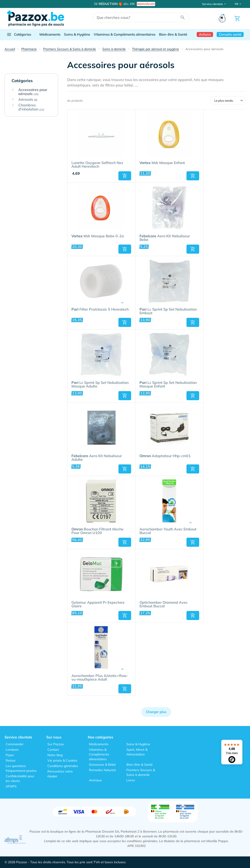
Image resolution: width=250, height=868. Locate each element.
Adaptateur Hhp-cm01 (165, 456)
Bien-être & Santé (173, 34)
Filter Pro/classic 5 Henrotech (100, 309)
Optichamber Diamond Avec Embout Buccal (164, 604)
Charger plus (156, 712)
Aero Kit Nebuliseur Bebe (165, 238)
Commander (15, 744)
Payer (10, 755)
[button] (125, 176)
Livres (131, 780)
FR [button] (237, 4)
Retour (11, 760)
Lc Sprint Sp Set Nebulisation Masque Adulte (100, 385)
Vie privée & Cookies (62, 760)
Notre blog (55, 755)
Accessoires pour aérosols (33, 92)
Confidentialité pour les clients (20, 779)
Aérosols (28, 100)
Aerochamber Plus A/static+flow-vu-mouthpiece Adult (100, 678)
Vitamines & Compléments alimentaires (125, 34)
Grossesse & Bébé (102, 765)
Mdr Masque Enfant (162, 163)
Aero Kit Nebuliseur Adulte (97, 458)
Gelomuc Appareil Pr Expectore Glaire (98, 604)
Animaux (95, 780)
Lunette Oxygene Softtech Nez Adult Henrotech (97, 165)
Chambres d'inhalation (31, 107)
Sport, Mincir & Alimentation (137, 752)
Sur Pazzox (56, 744)
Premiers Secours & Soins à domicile (141, 772)
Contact (53, 750)
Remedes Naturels (102, 770)
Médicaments (50, 34)
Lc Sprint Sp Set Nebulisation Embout (168, 311)
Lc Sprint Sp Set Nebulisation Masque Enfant (168, 385)
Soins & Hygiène (77, 34)
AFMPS (11, 786)
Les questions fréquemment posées (21, 768)
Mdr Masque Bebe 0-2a (98, 236)
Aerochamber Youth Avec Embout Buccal (168, 531)
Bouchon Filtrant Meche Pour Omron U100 (97, 531)
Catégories (19, 34)
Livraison (12, 750)
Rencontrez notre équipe (60, 774)
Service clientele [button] (213, 4)
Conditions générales (63, 766)
